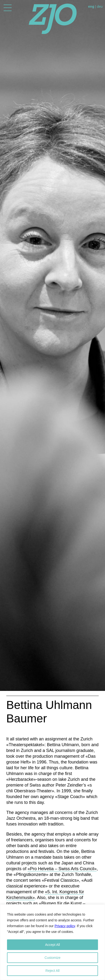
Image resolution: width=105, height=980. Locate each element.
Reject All (52, 971)
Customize (52, 958)
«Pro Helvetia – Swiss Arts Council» (62, 869)
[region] (52, 942)
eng (91, 6)
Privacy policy (65, 926)
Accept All (52, 945)
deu (100, 6)
